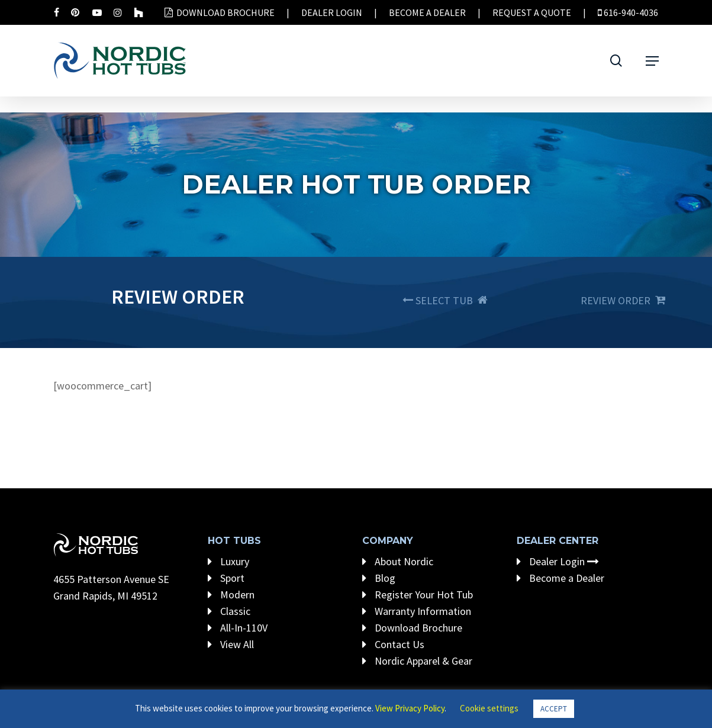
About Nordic (398, 561)
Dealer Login (558, 561)
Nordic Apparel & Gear (417, 661)
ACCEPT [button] (554, 709)
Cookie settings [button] (489, 708)
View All (231, 644)
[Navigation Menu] (652, 61)
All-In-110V (238, 628)
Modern (231, 595)
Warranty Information (417, 611)
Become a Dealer (560, 578)
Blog (379, 578)
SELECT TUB (445, 300)
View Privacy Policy (410, 708)
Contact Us (393, 644)
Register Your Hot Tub (418, 595)
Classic (229, 611)
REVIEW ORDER (623, 300)
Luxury (228, 561)
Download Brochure (412, 628)
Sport (226, 578)
